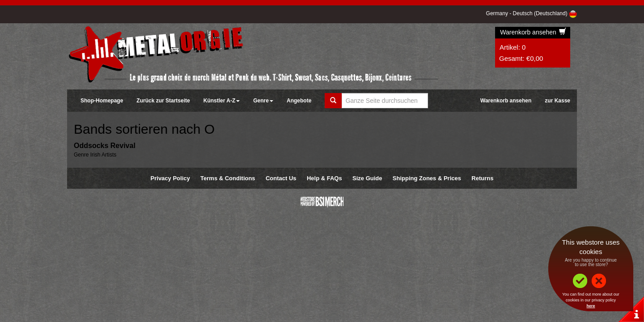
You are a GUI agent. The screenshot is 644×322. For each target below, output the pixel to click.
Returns (482, 178)
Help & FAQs (324, 178)
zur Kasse (557, 101)
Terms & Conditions (228, 178)
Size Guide (367, 178)
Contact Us (281, 178)
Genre (263, 101)
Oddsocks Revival (105, 146)
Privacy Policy (170, 178)
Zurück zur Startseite (163, 101)
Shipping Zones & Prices (427, 178)
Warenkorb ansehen (533, 32)
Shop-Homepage (102, 101)
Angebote (299, 101)
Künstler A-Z (222, 101)
